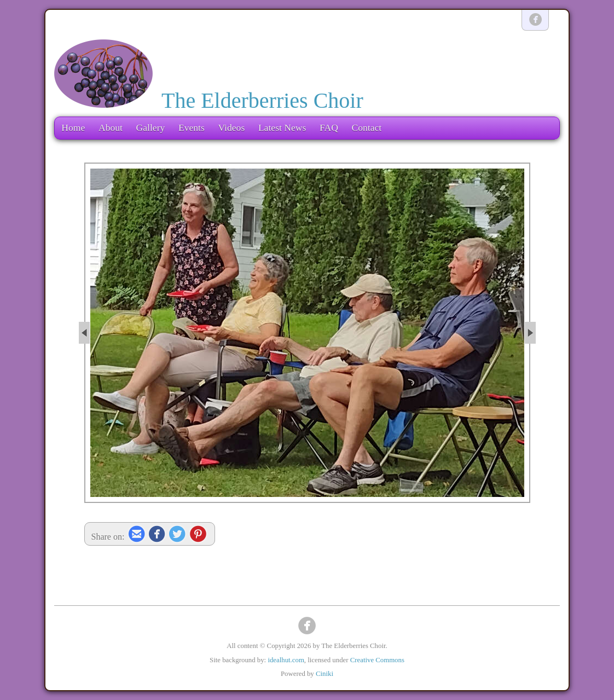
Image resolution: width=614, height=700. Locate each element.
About (111, 128)
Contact (366, 128)
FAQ (329, 128)
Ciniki (325, 674)
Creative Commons (377, 660)
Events (192, 128)
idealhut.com (286, 660)
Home (73, 128)
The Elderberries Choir (262, 100)
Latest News (282, 128)
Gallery (151, 128)
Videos (231, 128)
